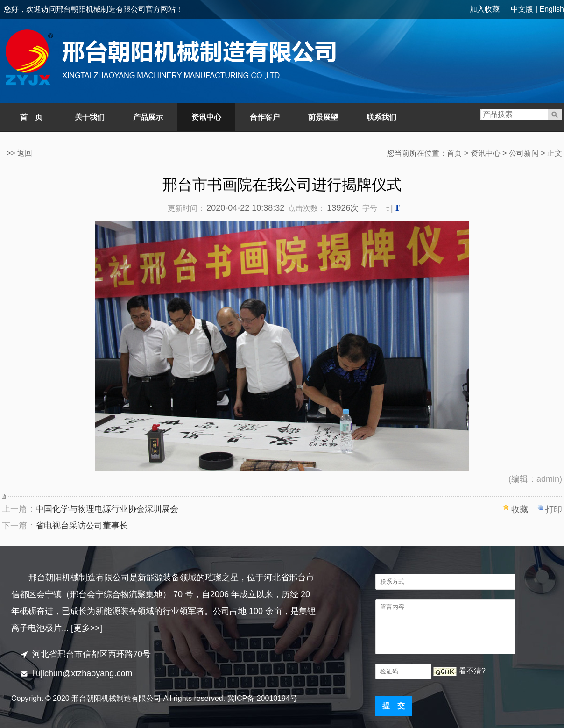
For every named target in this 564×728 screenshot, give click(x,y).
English (552, 9)
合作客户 (265, 117)
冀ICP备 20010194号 (262, 698)
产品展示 (148, 117)
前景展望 (323, 117)
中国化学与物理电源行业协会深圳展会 (107, 509)
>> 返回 (19, 153)
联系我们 (381, 117)
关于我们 (90, 117)
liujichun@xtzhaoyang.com (82, 673)
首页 (454, 153)
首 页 (31, 117)
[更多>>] (87, 628)
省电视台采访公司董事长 (82, 526)
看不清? (472, 671)
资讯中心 (206, 117)
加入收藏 (485, 9)
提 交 (394, 706)
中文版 (522, 9)
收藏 (520, 509)
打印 (554, 509)
